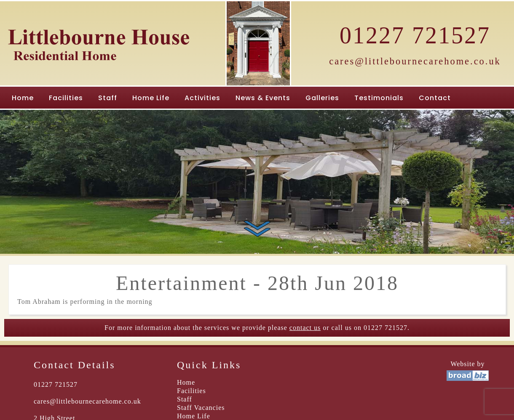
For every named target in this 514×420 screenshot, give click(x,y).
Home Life (151, 98)
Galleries (322, 98)
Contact (435, 98)
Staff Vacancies (201, 408)
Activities (202, 98)
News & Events (263, 98)
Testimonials (379, 98)
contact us (305, 328)
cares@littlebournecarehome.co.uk (415, 61)
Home (23, 98)
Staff (108, 98)
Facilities (66, 98)
